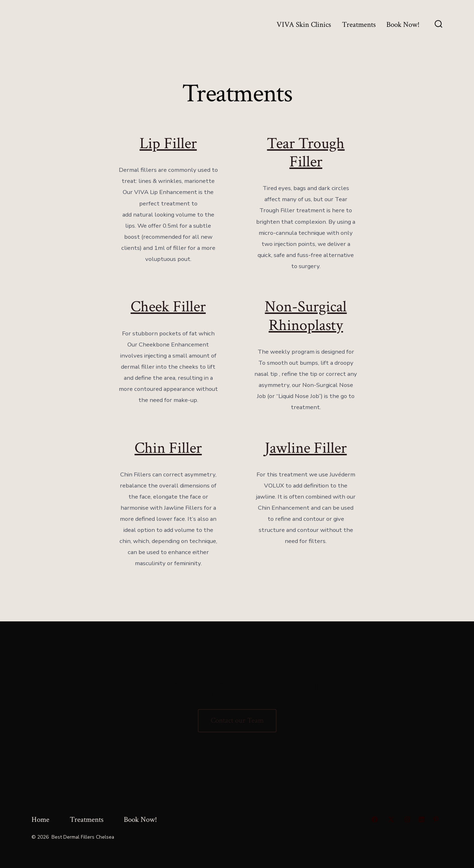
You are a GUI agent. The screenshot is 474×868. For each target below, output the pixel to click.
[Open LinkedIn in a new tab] (421, 819)
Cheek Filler (168, 307)
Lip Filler (168, 144)
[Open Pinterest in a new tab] (436, 819)
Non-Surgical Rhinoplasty (306, 316)
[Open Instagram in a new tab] (407, 819)
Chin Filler (168, 448)
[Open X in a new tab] (391, 819)
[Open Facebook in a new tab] (375, 819)
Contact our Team (237, 720)
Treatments (359, 25)
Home (40, 819)
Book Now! (403, 25)
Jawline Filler (306, 448)
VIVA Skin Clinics (304, 25)
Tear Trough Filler (306, 153)
